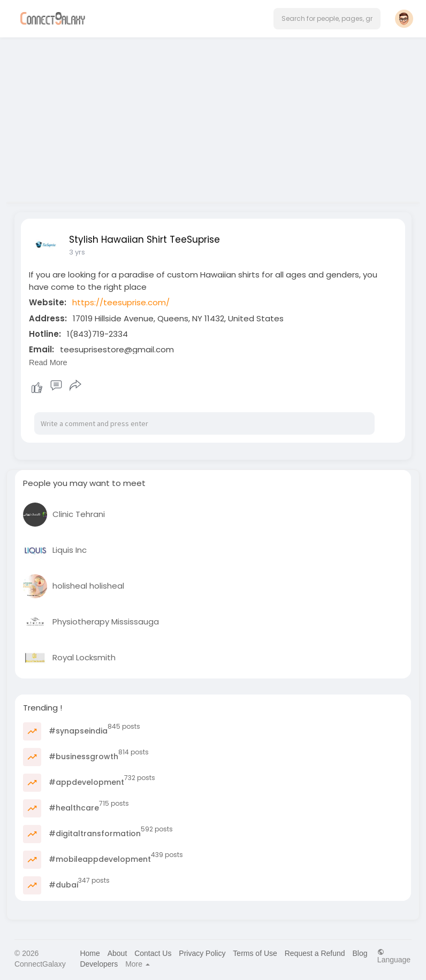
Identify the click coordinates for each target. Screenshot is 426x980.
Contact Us (153, 953)
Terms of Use (255, 953)
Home (90, 953)
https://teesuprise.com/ (121, 302)
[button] (327, 19)
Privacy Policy (202, 953)
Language (394, 956)
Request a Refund (315, 953)
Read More (48, 362)
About (117, 953)
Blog (360, 953)
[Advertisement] (213, 117)
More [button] (138, 964)
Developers (99, 964)
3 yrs (77, 252)
